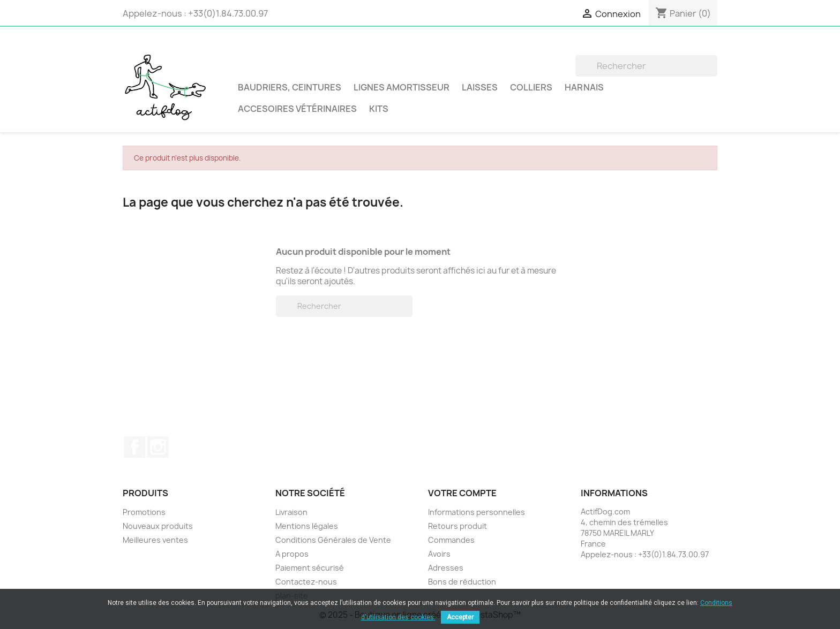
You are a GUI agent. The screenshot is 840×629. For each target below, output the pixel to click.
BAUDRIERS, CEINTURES (290, 87)
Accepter (460, 617)
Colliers (531, 87)
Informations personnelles (477, 512)
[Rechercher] (646, 66)
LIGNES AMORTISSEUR (402, 87)
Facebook (134, 447)
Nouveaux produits (158, 526)
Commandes (451, 540)
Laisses (480, 87)
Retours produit (457, 526)
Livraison (291, 512)
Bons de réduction (462, 582)
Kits (379, 109)
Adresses (446, 568)
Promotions (144, 512)
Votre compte (462, 493)
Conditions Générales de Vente (333, 540)
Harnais (584, 87)
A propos (292, 554)
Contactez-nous (306, 582)
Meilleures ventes (155, 540)
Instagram (158, 447)
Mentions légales (307, 526)
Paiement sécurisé (310, 568)
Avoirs (439, 554)
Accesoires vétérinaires (297, 109)
